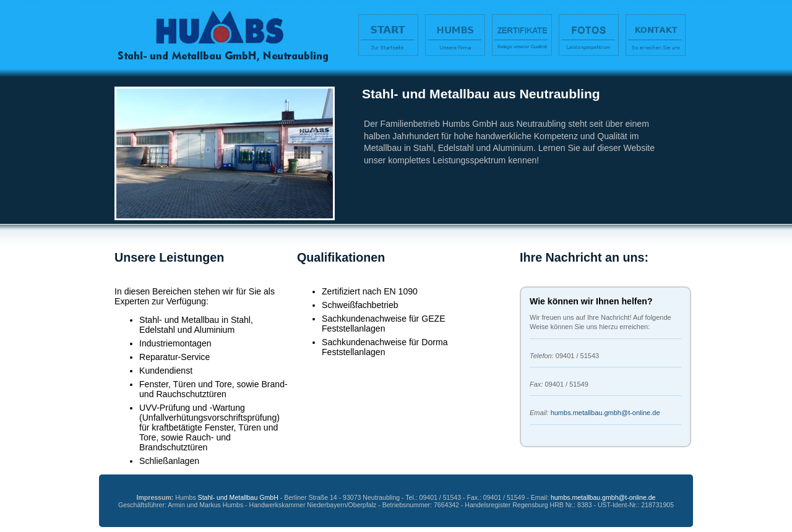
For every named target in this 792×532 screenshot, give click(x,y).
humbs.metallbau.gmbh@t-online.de (605, 413)
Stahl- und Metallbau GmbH (238, 497)
